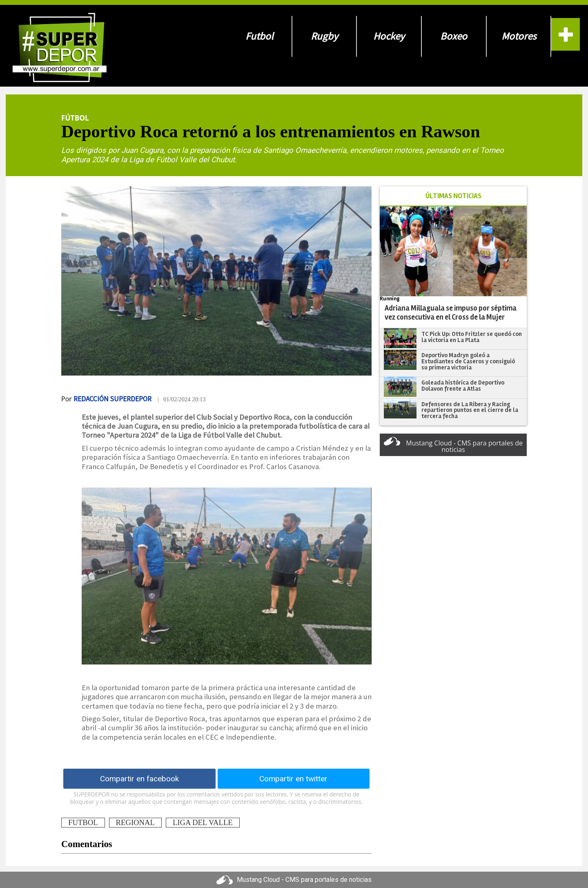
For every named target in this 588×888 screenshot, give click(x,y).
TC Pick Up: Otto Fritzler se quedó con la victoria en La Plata (472, 337)
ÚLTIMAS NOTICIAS (453, 196)
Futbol (259, 36)
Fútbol (75, 118)
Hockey (389, 36)
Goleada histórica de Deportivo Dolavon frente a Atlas (463, 386)
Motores (519, 36)
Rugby (324, 36)
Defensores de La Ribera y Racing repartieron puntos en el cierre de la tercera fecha (470, 410)
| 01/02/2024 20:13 (182, 399)
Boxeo (454, 36)
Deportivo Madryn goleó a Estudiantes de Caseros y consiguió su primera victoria (468, 361)
